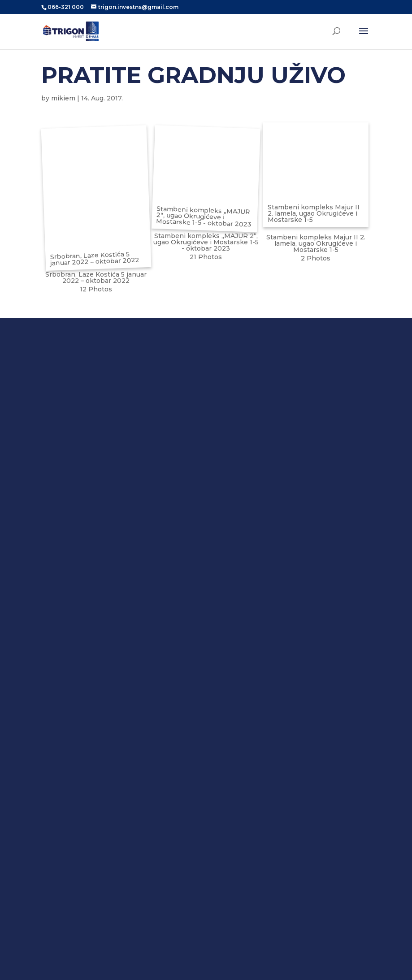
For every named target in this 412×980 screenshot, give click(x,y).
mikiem (63, 98)
